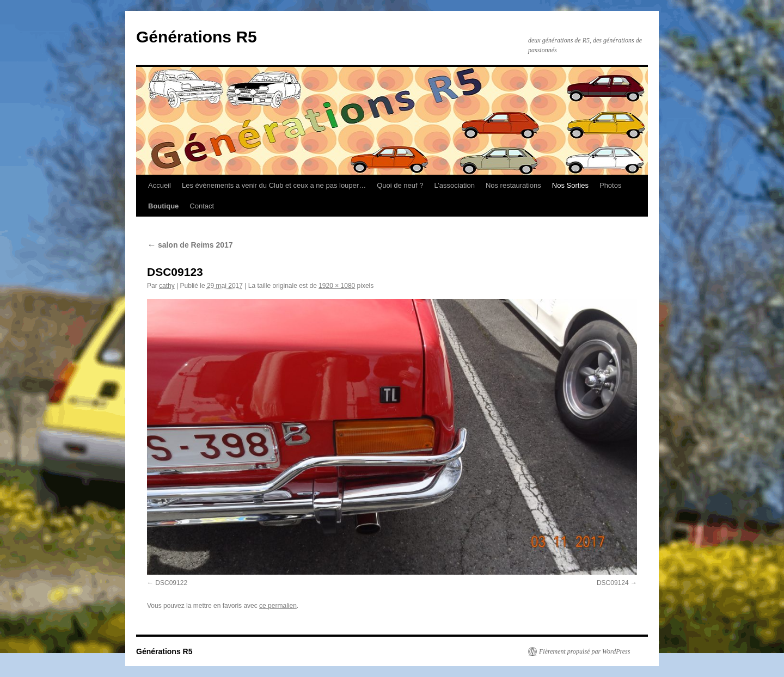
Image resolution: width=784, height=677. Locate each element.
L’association (454, 185)
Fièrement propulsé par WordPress (584, 651)
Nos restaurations (513, 185)
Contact (202, 206)
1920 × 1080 (337, 286)
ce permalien (278, 606)
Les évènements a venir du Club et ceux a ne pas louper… (274, 185)
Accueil (160, 185)
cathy (167, 286)
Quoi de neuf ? (400, 185)
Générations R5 (197, 37)
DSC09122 (171, 583)
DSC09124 (613, 583)
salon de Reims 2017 (190, 245)
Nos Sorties (570, 185)
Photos (610, 185)
